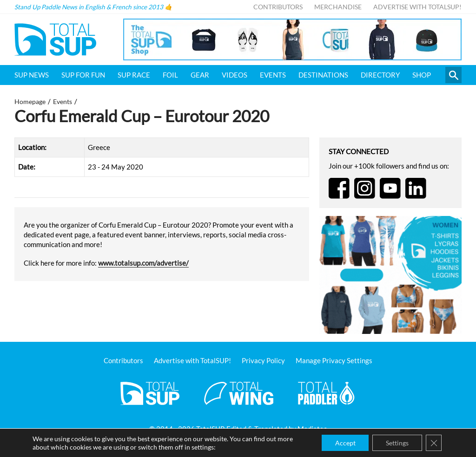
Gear (200, 75)
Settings (396, 442)
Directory (380, 75)
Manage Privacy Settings (334, 360)
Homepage (30, 102)
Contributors (278, 7)
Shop (422, 75)
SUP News (32, 75)
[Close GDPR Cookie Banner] (433, 443)
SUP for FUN (83, 75)
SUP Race (134, 75)
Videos (235, 75)
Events (273, 75)
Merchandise (338, 7)
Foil (170, 75)
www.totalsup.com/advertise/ (143, 263)
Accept (343, 442)
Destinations (323, 75)
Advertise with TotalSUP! (417, 7)
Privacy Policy (263, 360)
